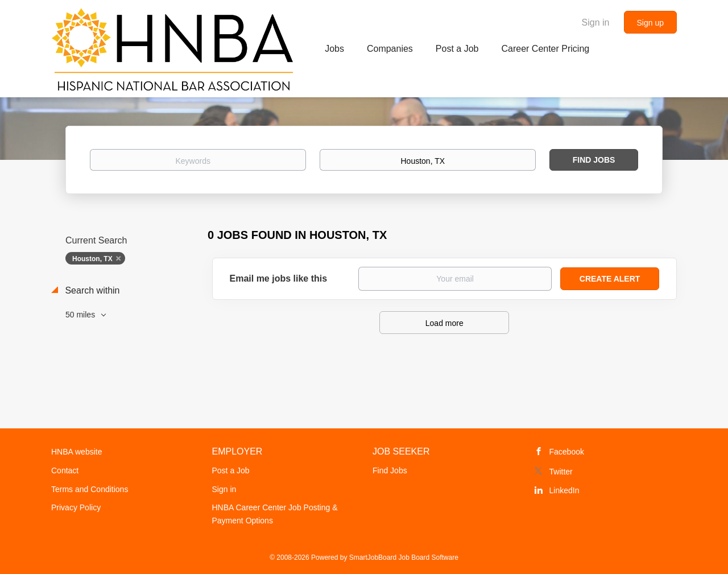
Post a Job (231, 470)
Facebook (567, 452)
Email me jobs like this (279, 278)
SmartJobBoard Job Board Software (404, 558)
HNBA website (76, 452)
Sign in (596, 22)
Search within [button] (91, 290)
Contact (65, 470)
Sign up (650, 23)
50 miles (81, 315)
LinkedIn (564, 490)
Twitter (561, 472)
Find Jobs (594, 160)
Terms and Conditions (90, 489)
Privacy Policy (76, 507)
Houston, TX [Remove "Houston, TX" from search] (92, 259)
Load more (444, 323)
